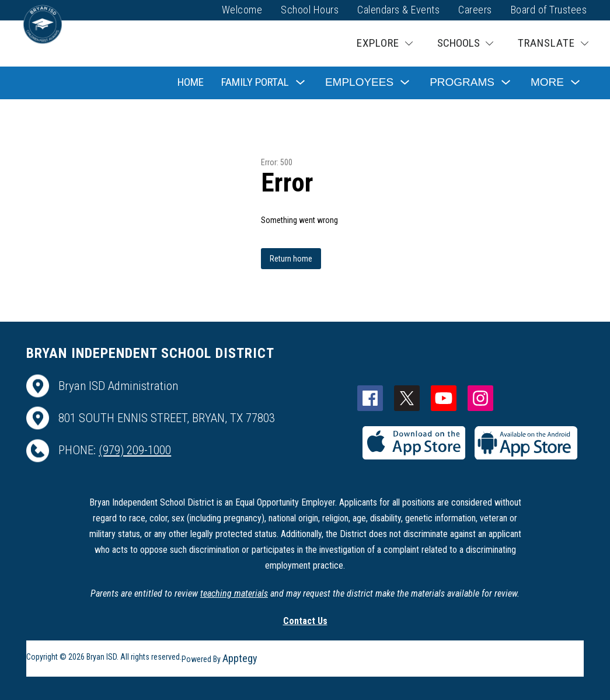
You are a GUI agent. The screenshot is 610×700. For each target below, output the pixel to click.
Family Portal (255, 82)
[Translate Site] (553, 43)
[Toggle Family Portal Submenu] (301, 83)
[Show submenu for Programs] (462, 83)
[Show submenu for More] (547, 83)
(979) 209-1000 (135, 450)
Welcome (242, 10)
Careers (475, 10)
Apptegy (240, 658)
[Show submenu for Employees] (359, 83)
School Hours (310, 10)
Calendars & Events (398, 10)
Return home (291, 259)
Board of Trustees (549, 10)
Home (191, 82)
